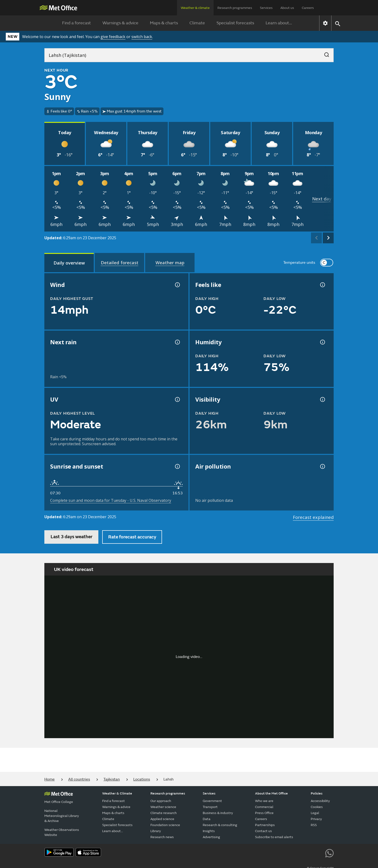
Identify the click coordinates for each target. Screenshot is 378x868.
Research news (162, 837)
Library (156, 831)
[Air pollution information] (322, 466)
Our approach (161, 801)
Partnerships (265, 825)
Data (207, 819)
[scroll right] (328, 238)
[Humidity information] (322, 342)
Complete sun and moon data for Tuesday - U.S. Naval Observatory (111, 500)
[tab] (69, 263)
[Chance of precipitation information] (177, 342)
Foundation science (165, 825)
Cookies (317, 807)
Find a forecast (77, 23)
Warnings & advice (120, 23)
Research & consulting (220, 825)
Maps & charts (164, 23)
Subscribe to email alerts (274, 837)
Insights (209, 831)
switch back (142, 37)
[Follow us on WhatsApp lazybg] (329, 853)
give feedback (113, 37)
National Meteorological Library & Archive (62, 816)
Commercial (264, 807)
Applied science (162, 819)
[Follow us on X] (264, 853)
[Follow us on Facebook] (286, 853)
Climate (197, 23)
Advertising (211, 837)
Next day (322, 199)
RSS (314, 825)
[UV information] (177, 399)
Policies (317, 793)
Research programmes (235, 8)
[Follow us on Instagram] (307, 853)
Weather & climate (195, 8)
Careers (308, 8)
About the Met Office (271, 793)
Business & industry (218, 813)
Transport (210, 807)
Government (212, 801)
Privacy (316, 819)
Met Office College (59, 802)
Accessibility (320, 801)
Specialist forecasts (235, 23)
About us (287, 8)
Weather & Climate (117, 793)
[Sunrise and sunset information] (177, 466)
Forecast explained (313, 517)
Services (266, 8)
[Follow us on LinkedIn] (319, 853)
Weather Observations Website (62, 832)
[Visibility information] (322, 399)
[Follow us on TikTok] (297, 853)
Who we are (264, 801)
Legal (315, 813)
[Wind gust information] (177, 285)
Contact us (263, 831)
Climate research (164, 813)
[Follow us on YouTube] (275, 853)
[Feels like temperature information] (322, 285)
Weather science (163, 807)
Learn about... (279, 23)
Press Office (264, 813)
